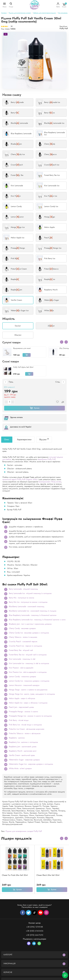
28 (12, 26)
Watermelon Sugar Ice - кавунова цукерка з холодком (31, 764)
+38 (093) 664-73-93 (35, 935)
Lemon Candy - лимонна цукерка (22, 677)
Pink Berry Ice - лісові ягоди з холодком (25, 725)
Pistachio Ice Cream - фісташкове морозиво (27, 729)
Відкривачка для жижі (22, 348)
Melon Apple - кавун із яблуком (22, 698)
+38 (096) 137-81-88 (35, 927)
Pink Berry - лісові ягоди (19, 720)
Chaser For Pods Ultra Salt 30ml (15, 875)
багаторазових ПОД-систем (50, 482)
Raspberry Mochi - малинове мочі (23, 751)
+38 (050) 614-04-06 (35, 931)
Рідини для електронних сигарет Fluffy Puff (24, 831)
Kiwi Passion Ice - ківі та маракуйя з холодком (28, 672)
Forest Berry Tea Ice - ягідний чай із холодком (28, 655)
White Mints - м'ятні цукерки (20, 768)
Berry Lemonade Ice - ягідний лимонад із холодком (30, 593)
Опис (7, 439)
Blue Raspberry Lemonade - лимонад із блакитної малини (33, 615)
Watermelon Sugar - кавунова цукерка (24, 760)
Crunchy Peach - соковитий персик (23, 641)
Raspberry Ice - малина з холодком (23, 742)
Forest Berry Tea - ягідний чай (21, 650)
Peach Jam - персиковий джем (21, 707)
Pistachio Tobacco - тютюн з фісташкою (25, 733)
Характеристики (24, 439)
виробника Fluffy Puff (47, 459)
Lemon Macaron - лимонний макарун (24, 685)
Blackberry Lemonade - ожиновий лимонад (27, 606)
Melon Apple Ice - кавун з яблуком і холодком (28, 703)
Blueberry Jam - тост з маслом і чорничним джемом (30, 624)
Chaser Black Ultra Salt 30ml (48, 875)
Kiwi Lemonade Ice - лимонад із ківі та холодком (29, 663)
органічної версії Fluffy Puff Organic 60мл (20, 479)
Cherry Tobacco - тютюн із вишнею (23, 637)
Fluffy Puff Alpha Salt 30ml (23, 367)
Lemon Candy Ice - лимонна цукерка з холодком (29, 681)
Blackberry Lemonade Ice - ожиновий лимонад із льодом (33, 611)
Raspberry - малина (17, 738)
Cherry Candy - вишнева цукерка (22, 628)
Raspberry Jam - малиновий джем (23, 747)
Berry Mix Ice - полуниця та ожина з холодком (28, 602)
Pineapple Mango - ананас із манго (23, 712)
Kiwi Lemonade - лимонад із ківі (22, 659)
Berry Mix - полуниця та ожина (21, 598)
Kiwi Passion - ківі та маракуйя (21, 668)
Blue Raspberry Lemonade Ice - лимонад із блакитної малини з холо (37, 620)
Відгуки (44, 439)
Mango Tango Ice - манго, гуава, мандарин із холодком (32, 694)
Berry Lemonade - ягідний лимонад (23, 589)
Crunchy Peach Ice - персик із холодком (25, 646)
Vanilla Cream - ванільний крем (22, 755)
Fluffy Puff (64, 29)
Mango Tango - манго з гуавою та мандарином (28, 690)
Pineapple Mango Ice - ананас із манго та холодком (30, 716)
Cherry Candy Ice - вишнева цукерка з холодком (29, 633)
